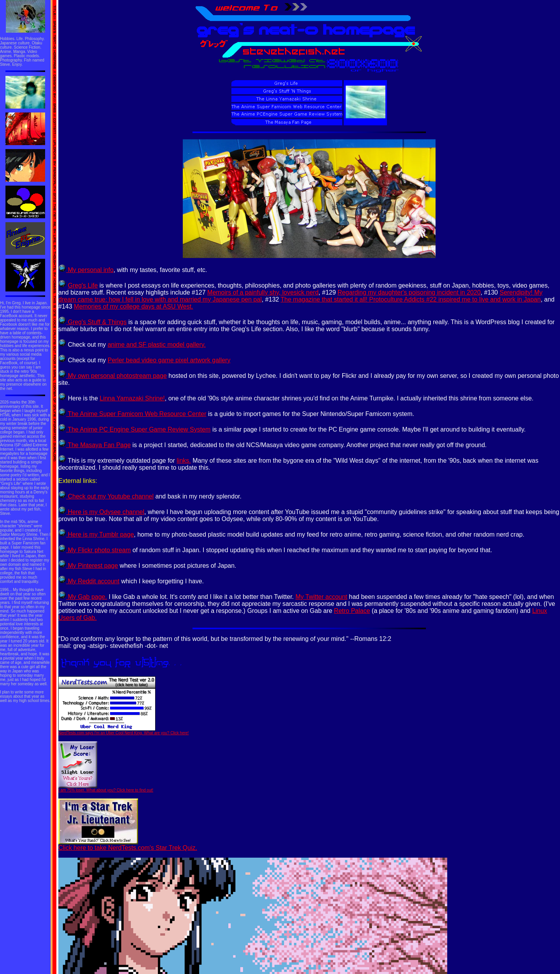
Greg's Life (83, 285)
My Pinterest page (88, 566)
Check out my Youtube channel (106, 496)
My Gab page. (83, 597)
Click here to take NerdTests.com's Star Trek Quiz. (128, 845)
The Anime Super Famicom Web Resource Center (132, 414)
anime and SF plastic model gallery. (157, 345)
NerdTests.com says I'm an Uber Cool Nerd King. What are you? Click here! (123, 731)
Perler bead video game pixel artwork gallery (169, 360)
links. (184, 461)
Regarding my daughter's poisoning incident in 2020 (409, 292)
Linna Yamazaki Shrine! (132, 398)
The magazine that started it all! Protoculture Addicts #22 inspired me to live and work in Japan (411, 299)
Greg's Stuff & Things (92, 322)
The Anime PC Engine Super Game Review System (134, 429)
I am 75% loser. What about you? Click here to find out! (106, 788)
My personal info (86, 270)
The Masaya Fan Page (94, 445)
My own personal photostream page (113, 376)
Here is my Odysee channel (101, 512)
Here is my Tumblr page (96, 534)
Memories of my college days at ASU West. (133, 306)
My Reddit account (89, 581)
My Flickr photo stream (94, 550)
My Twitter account (321, 597)
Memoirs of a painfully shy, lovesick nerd (263, 292)
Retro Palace (352, 611)
